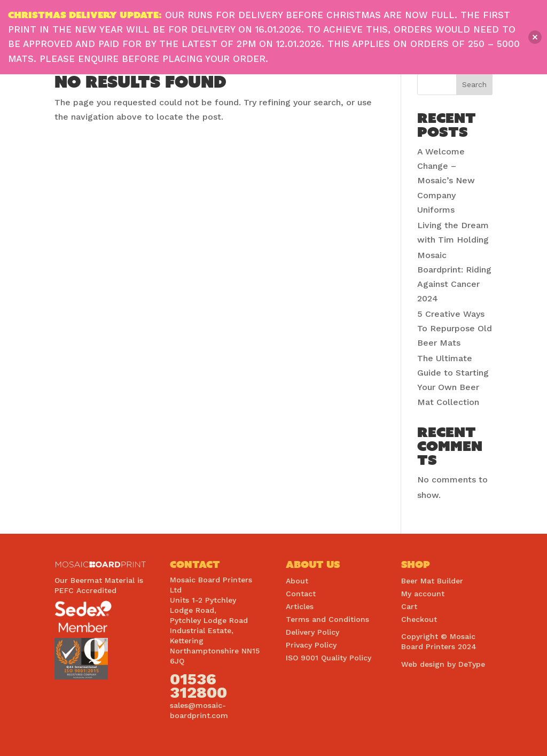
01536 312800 (198, 685)
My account (423, 594)
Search (474, 84)
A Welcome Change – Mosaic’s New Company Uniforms (446, 181)
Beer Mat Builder (432, 581)
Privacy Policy (311, 645)
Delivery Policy (312, 632)
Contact (301, 594)
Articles (300, 606)
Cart (409, 606)
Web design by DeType (443, 664)
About (297, 581)
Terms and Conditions (327, 619)
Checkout (419, 619)
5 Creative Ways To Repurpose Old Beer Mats (455, 328)
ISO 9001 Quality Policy (329, 658)
